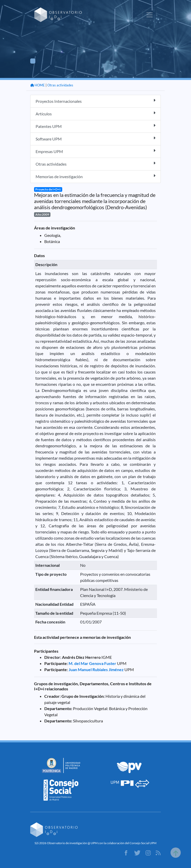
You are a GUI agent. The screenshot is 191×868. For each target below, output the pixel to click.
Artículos (95, 113)
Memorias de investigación (95, 176)
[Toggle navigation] (150, 15)
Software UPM (95, 139)
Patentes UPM (95, 126)
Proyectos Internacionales (95, 101)
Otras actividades (60, 85)
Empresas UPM (95, 151)
